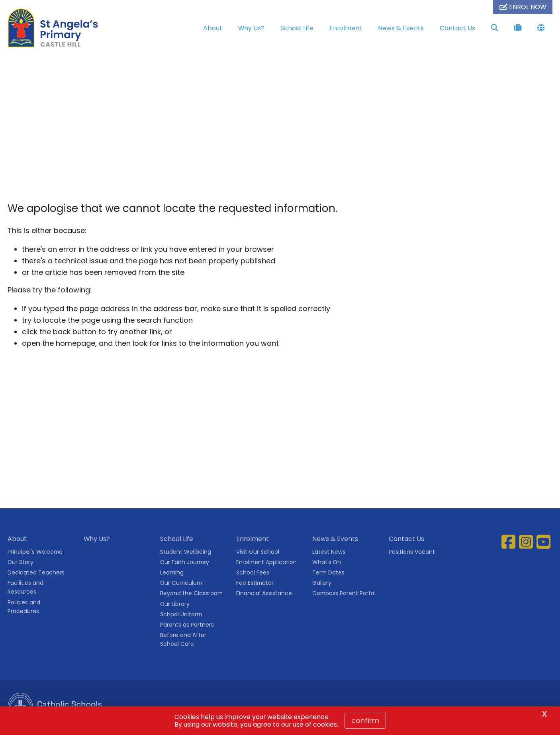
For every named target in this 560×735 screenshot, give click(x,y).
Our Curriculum (181, 583)
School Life (297, 28)
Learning (172, 572)
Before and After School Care (183, 639)
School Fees (253, 572)
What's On (327, 562)
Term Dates (328, 572)
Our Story (21, 562)
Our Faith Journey (185, 562)
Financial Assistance (264, 593)
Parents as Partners (187, 625)
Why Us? (251, 28)
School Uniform (181, 614)
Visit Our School (258, 552)
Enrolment (346, 28)
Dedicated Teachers (36, 572)
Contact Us (457, 28)
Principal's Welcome (35, 552)
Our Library (175, 604)
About (213, 28)
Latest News (329, 552)
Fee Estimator (255, 583)
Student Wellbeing (186, 552)
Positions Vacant (412, 552)
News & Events (401, 28)
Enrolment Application (266, 562)
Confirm (365, 720)
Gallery (322, 583)
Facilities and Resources (25, 587)
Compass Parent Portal (344, 593)
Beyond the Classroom (191, 593)
